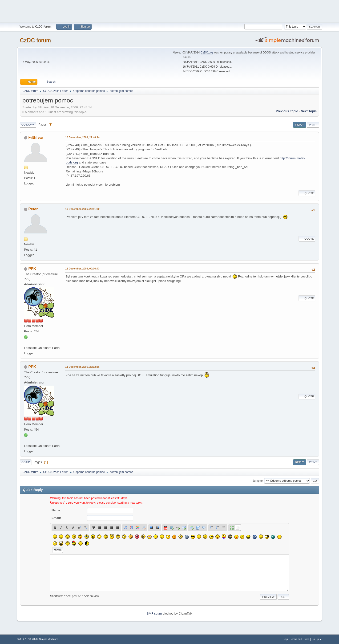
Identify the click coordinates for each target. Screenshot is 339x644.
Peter (33, 209)
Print (313, 125)
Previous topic (287, 111)
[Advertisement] (169, 11)
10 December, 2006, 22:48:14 (82, 137)
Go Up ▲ (317, 639)
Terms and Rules (300, 639)
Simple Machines (49, 639)
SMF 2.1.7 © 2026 (27, 639)
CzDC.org (207, 53)
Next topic (309, 111)
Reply (299, 125)
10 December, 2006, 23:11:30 (82, 209)
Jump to (258, 481)
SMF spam (154, 613)
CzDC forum (35, 40)
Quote (307, 193)
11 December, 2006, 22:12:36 (82, 367)
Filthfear (36, 137)
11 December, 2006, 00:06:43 (82, 269)
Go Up (26, 462)
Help (285, 639)
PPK (32, 269)
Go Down (28, 125)
